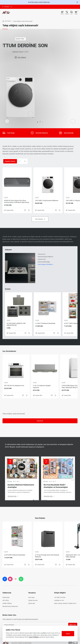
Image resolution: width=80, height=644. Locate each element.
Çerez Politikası (34, 637)
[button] (73, 121)
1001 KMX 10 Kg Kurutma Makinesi (47, 201)
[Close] (77, 2)
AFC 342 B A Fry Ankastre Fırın (14, 386)
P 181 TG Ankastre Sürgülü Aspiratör (42, 386)
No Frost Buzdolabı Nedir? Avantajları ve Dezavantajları (56, 486)
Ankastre (8, 250)
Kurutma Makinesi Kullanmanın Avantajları (21, 486)
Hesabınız (32, 593)
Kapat (68, 634)
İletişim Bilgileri (60, 593)
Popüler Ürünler (10, 161)
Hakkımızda (7, 593)
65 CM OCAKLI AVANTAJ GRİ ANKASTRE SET (16, 324)
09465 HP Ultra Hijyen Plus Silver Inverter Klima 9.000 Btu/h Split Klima (17, 201)
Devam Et (40, 421)
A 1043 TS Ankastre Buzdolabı (45, 323)
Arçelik (6, 197)
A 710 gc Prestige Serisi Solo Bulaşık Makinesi (47, 556)
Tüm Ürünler (39, 219)
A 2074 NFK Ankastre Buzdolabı (15, 555)
